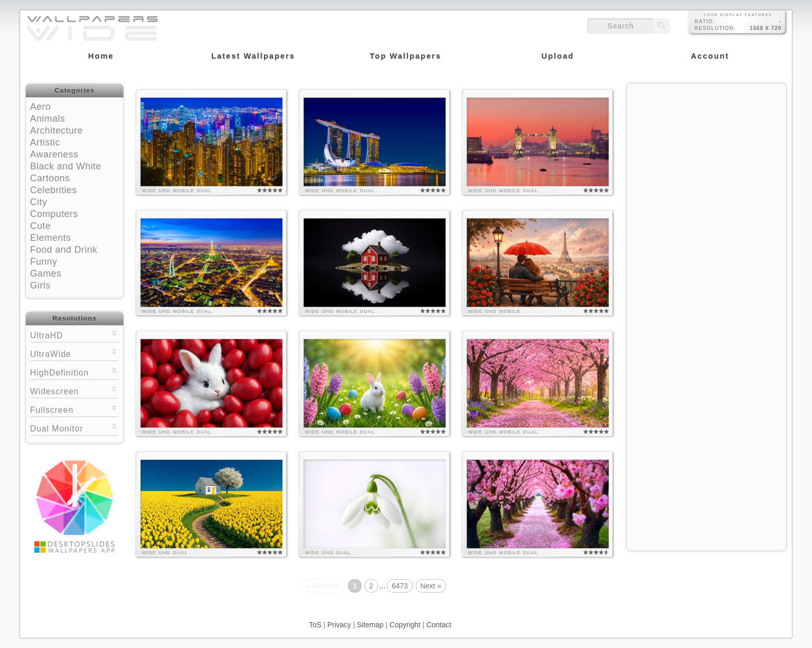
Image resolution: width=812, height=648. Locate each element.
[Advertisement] (706, 154)
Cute (40, 226)
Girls (40, 285)
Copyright (405, 625)
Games (46, 273)
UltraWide (74, 353)
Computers (54, 214)
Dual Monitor (74, 428)
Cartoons (50, 178)
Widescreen (74, 390)
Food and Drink (64, 250)
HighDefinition (74, 372)
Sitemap (370, 625)
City (39, 202)
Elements (50, 238)
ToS (315, 625)
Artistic (45, 142)
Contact (439, 625)
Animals (48, 119)
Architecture (56, 131)
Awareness (54, 154)
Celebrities (54, 190)
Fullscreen (74, 409)
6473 (400, 586)
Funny (44, 262)
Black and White (66, 166)
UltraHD (74, 334)
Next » (431, 586)
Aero (40, 107)
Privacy (339, 625)
